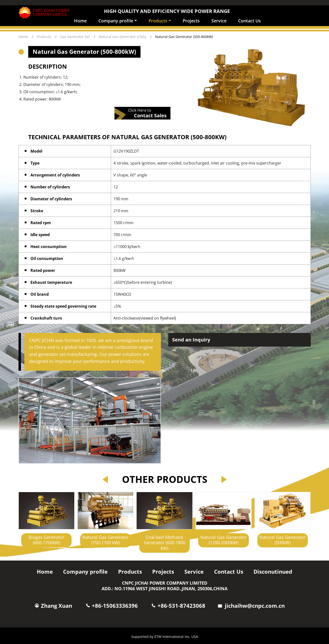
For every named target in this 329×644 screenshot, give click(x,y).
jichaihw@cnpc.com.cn (255, 606)
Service (219, 21)
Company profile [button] (116, 21)
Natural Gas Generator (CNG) (122, 37)
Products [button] (158, 21)
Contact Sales (150, 115)
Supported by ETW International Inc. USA (165, 637)
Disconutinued (273, 572)
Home (80, 21)
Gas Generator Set (75, 37)
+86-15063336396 (115, 606)
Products (44, 37)
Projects (191, 21)
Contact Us (249, 21)
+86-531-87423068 (181, 606)
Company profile (85, 572)
